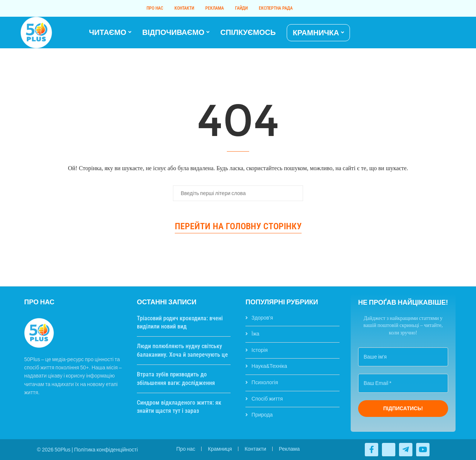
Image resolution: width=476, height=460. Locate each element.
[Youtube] (440, 33)
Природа (262, 415)
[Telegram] (444, 33)
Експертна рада (276, 8)
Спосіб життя (267, 399)
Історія (259, 350)
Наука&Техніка (269, 366)
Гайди (241, 8)
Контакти (184, 8)
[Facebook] (431, 33)
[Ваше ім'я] (403, 357)
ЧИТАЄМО (107, 32)
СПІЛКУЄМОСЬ (248, 32)
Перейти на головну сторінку (238, 226)
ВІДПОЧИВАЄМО (173, 32)
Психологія (265, 382)
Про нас (155, 8)
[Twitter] (435, 33)
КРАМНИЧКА (316, 33)
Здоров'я (262, 318)
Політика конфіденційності (106, 450)
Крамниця (220, 449)
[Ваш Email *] (403, 383)
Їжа (255, 334)
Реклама (215, 8)
